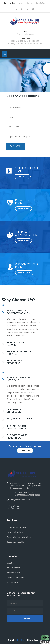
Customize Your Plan (16, 542)
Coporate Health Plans (17, 527)
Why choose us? (14, 573)
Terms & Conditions (15, 578)
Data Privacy (12, 582)
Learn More (22, 176)
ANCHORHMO (20, 640)
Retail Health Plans (15, 532)
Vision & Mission (14, 568)
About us (11, 563)
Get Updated (25, 619)
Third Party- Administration (19, 537)
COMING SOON (24, 273)
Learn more (25, 450)
